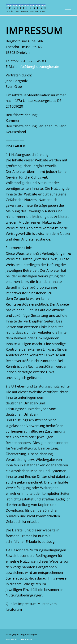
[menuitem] (66, 8)
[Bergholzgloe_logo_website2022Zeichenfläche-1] (32, 8)
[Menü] (66, 8)
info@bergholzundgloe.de (38, 67)
